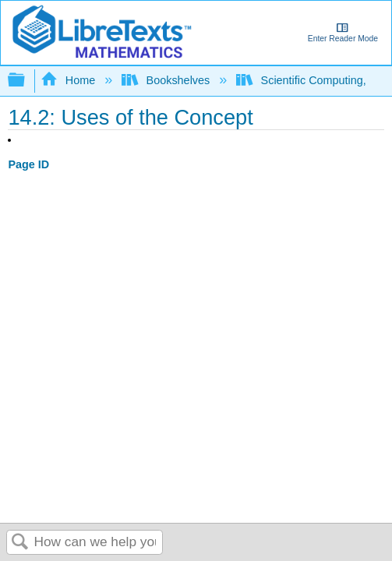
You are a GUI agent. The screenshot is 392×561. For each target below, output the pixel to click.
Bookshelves (167, 80)
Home (69, 80)
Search (20, 543)
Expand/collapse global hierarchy (26, 81)
